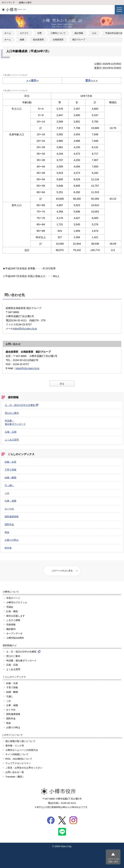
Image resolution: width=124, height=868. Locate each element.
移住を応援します (16, 616)
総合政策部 (38, 40)
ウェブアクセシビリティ (18, 763)
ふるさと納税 (13, 620)
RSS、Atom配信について (19, 759)
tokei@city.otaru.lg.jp (25, 329)
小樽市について (58, 33)
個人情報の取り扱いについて (20, 741)
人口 (94, 33)
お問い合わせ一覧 (15, 772)
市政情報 (11, 625)
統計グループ (79, 40)
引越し (10, 696)
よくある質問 (12, 440)
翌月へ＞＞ (92, 80)
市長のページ (13, 598)
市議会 (10, 607)
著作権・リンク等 (15, 746)
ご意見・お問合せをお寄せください (24, 768)
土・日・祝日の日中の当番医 (22, 405)
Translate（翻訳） (15, 777)
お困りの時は (12, 540)
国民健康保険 (12, 517)
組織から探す (25, 2)
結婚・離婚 (10, 477)
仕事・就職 (10, 501)
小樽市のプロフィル (17, 602)
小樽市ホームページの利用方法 (22, 750)
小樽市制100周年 (15, 638)
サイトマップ (8, 2)
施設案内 (11, 629)
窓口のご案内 (12, 413)
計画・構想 (12, 611)
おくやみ (9, 509)
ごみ (7, 493)
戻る (62, 384)
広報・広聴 (11, 432)
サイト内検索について (17, 754)
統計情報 (79, 33)
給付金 (8, 548)
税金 (7, 532)
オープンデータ (14, 633)
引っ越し (9, 485)
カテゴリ (24, 33)
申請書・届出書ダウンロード (21, 661)
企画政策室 (58, 40)
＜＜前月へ (32, 80)
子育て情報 (10, 470)
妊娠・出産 (10, 462)
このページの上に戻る (62, 571)
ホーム (8, 33)
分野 (39, 33)
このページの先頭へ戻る (113, 860)
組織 (22, 40)
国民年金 (9, 524)
